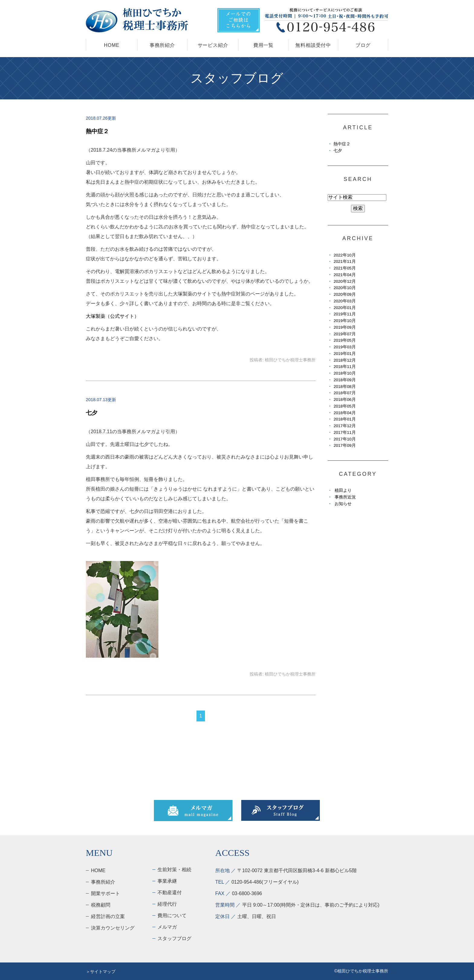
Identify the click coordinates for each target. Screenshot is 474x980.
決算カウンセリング (113, 928)
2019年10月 (344, 321)
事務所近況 (345, 497)
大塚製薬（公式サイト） (112, 316)
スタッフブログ (174, 938)
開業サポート (106, 893)
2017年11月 (344, 432)
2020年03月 (344, 301)
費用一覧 (263, 45)
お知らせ (343, 504)
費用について (172, 916)
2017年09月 (344, 445)
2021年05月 (344, 268)
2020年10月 (344, 288)
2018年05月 (344, 406)
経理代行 (167, 904)
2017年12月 (344, 426)
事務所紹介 (162, 45)
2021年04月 (344, 275)
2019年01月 (344, 354)
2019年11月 (344, 314)
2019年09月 (344, 327)
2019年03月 (344, 347)
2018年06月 (344, 400)
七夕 (92, 413)
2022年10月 (344, 255)
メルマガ (167, 927)
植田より (343, 490)
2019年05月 (344, 340)
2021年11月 (344, 261)
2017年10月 (344, 439)
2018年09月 (344, 380)
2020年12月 (344, 281)
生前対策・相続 (174, 870)
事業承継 (167, 881)
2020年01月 (344, 308)
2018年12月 (344, 360)
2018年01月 (344, 419)
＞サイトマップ (101, 972)
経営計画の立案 (108, 916)
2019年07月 (344, 334)
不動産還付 (170, 893)
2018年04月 (344, 413)
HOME (112, 45)
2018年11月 (344, 367)
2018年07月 (344, 393)
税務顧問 (101, 905)
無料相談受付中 (313, 45)
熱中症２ (97, 131)
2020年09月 (344, 294)
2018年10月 (344, 373)
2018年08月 (344, 387)
